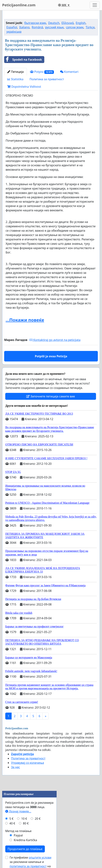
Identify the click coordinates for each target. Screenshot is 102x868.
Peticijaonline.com (19, 5)
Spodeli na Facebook (23, 60)
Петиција (16, 72)
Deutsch (54, 23)
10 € (24, 819)
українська (14, 32)
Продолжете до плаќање (25, 849)
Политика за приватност (47, 79)
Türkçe (90, 27)
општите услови (40, 857)
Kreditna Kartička (25, 840)
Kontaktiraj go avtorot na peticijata (55, 340)
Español (12, 27)
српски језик (75, 27)
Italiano (24, 27)
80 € (26, 823)
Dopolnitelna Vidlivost (24, 87)
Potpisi (42, 72)
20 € (38, 819)
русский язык (55, 27)
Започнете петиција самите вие (51, 396)
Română (37, 27)
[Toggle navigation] (95, 5)
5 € (11, 819)
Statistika (15, 79)
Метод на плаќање (18, 831)
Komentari (69, 72)
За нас (16, 767)
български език (35, 23)
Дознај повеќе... (18, 811)
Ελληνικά (68, 23)
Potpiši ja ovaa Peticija (51, 356)
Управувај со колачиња (27, 763)
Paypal (18, 835)
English (81, 23)
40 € (12, 823)
